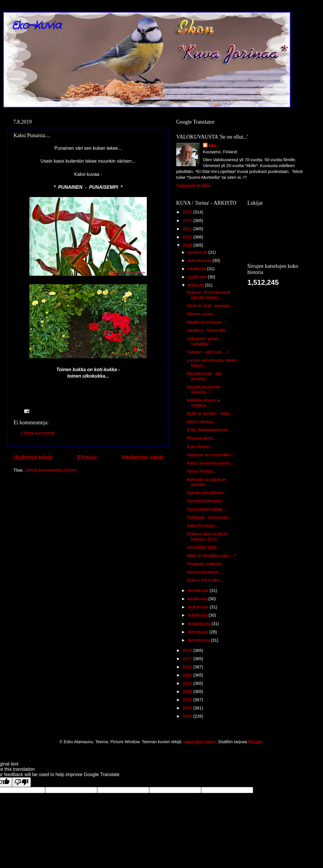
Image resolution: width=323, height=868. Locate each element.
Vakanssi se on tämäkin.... (211, 455)
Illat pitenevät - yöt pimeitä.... (204, 376)
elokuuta (196, 285)
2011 (188, 708)
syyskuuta (198, 277)
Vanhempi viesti (142, 457)
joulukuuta (198, 252)
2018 (188, 650)
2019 (188, 245)
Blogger (255, 742)
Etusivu (87, 457)
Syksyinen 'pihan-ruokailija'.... (203, 341)
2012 (188, 700)
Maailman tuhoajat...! (206, 322)
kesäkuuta (198, 599)
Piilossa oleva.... (202, 438)
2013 (188, 692)
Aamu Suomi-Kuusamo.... (211, 463)
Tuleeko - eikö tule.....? (208, 352)
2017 (188, 659)
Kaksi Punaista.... (203, 526)
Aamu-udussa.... (202, 422)
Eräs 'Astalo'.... (201, 447)
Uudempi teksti (33, 457)
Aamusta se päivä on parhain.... (206, 482)
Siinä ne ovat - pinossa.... (211, 306)
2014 (188, 683)
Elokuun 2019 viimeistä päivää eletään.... (208, 295)
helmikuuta (199, 632)
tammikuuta (199, 640)
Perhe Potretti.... (202, 471)
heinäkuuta (199, 591)
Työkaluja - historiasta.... (210, 517)
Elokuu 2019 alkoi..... (206, 580)
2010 (188, 716)
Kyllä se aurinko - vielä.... (210, 413)
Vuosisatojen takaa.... (207, 509)
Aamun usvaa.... (202, 314)
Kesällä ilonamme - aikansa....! (205, 390)
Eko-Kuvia (37, 26)
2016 (188, 667)
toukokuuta (199, 607)
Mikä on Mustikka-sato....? (211, 556)
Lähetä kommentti (38, 433)
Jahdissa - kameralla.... (208, 330)
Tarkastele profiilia (193, 186)
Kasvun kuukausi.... (205, 572)
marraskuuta (200, 260)
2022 (188, 221)
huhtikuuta (198, 615)
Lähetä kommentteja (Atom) (51, 470)
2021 (188, 229)
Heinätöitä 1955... (203, 547)
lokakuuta (198, 269)
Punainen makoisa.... (206, 564)
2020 (188, 237)
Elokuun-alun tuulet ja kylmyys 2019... (207, 536)
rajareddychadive (200, 742)
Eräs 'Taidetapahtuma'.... (210, 430)
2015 (188, 675)
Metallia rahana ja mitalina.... (203, 403)
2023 (188, 212)
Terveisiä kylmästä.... (206, 501)
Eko (213, 146)
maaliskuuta (200, 624)
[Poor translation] (21, 782)
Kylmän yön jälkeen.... (207, 493)
